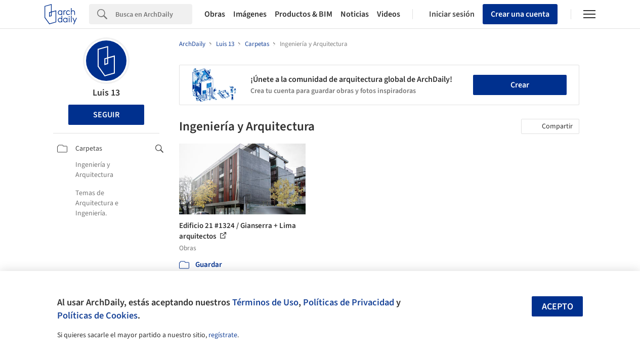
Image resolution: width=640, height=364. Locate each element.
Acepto (558, 307)
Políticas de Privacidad (349, 302)
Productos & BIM (304, 14)
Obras (215, 14)
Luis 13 (106, 93)
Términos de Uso (265, 302)
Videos (389, 14)
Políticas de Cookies (97, 315)
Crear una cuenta (520, 14)
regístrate (223, 335)
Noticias (355, 14)
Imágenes (250, 14)
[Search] (154, 14)
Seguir (106, 115)
